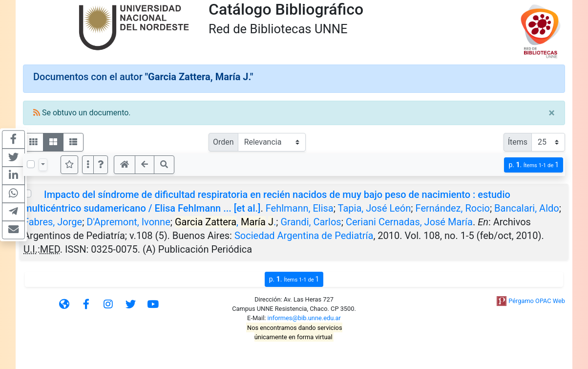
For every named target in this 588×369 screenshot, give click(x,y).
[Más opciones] (88, 165)
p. (534, 165)
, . (225, 222)
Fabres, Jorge (53, 222)
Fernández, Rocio (453, 208)
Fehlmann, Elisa (300, 208)
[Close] (552, 113)
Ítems (518, 142)
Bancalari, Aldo (527, 208)
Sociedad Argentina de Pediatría (304, 236)
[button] (101, 165)
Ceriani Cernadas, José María (409, 222)
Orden (223, 142)
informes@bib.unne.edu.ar (304, 318)
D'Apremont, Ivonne (128, 222)
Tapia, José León (375, 208)
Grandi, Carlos (311, 222)
